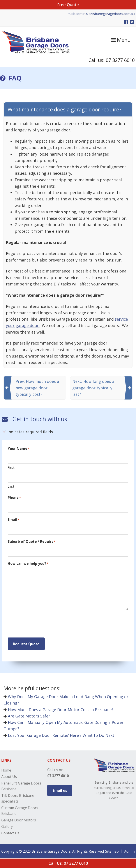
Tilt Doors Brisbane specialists (18, 798)
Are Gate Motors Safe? (27, 716)
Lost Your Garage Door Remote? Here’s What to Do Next (59, 735)
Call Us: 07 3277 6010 (68, 863)
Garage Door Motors (19, 820)
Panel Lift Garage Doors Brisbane (21, 786)
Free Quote (68, 5)
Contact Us (10, 833)
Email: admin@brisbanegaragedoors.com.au (100, 14)
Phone (14, 498)
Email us (60, 790)
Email (14, 520)
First (11, 467)
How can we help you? (28, 564)
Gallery (7, 826)
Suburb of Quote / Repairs (32, 542)
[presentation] (41, 624)
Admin (129, 851)
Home (6, 770)
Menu (121, 40)
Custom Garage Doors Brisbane (20, 811)
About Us (9, 777)
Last (11, 486)
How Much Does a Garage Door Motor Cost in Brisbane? (58, 710)
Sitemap (112, 851)
